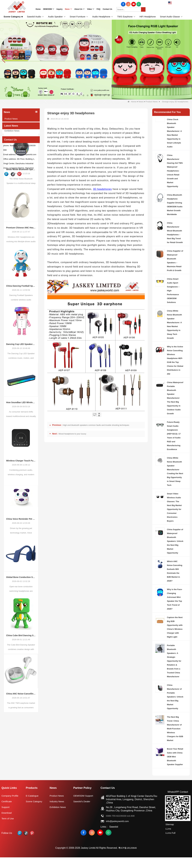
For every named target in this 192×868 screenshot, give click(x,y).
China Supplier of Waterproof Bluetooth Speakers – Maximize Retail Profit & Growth (175, 261)
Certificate (7, 812)
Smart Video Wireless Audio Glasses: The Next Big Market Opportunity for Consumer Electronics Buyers (174, 507)
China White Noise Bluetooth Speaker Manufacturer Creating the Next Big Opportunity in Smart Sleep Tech (175, 472)
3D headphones (102, 189)
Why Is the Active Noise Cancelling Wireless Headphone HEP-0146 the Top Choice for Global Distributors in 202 (175, 360)
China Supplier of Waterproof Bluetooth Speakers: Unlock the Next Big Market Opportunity (175, 541)
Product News (152, 102)
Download (7, 823)
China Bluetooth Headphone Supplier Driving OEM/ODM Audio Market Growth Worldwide (175, 205)
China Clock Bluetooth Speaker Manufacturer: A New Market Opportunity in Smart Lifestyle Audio (174, 133)
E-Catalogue (33, 806)
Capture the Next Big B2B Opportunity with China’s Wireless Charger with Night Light (175, 627)
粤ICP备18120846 (127, 858)
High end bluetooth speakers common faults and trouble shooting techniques (96, 425)
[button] (79, 95)
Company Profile (10, 806)
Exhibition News (12, 131)
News (141, 102)
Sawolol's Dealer (83, 812)
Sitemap (169, 835)
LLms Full (170, 843)
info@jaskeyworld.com (119, 832)
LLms (168, 839)
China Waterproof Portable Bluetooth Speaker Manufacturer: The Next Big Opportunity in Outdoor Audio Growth (175, 398)
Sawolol (114, 837)
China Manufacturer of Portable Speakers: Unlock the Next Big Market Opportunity (175, 697)
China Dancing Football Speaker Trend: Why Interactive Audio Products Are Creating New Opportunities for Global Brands (21, 305)
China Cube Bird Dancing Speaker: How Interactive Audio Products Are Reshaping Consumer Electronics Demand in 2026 (21, 654)
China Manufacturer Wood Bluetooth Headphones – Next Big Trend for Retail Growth (175, 233)
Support (6, 818)
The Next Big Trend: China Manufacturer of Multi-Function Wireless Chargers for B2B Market (175, 729)
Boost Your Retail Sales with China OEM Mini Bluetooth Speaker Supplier (175, 757)
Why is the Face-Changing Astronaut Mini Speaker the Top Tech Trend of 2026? (175, 599)
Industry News (11, 125)
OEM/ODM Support (84, 806)
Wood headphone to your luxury (72, 434)
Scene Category (35, 812)
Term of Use (8, 829)
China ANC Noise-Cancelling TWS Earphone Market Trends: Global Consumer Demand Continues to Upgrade (21, 713)
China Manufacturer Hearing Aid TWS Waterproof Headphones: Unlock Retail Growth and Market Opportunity (175, 171)
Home (132, 102)
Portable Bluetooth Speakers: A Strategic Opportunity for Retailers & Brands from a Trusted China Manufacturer (174, 661)
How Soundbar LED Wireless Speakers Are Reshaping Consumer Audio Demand (21, 421)
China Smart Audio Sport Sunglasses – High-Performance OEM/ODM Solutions (173, 291)
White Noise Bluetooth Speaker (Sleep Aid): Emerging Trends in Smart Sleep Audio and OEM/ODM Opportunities (21, 188)
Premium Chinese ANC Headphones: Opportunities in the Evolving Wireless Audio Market (21, 247)
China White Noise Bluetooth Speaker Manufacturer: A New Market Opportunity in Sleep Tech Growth (174, 324)
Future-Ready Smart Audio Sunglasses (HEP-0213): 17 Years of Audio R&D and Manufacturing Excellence (174, 436)
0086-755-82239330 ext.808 (122, 826)
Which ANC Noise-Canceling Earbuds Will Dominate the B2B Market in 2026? (175, 571)
